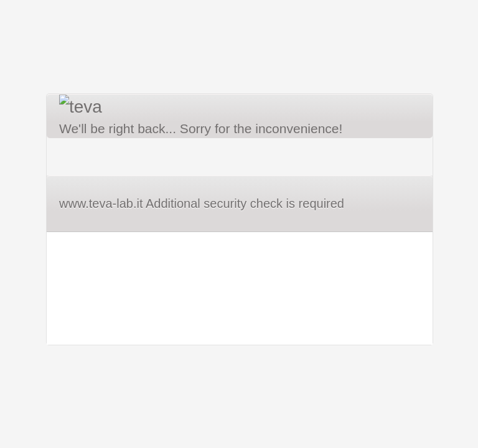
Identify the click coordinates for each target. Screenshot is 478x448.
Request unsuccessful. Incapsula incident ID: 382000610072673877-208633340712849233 (239, 224)
